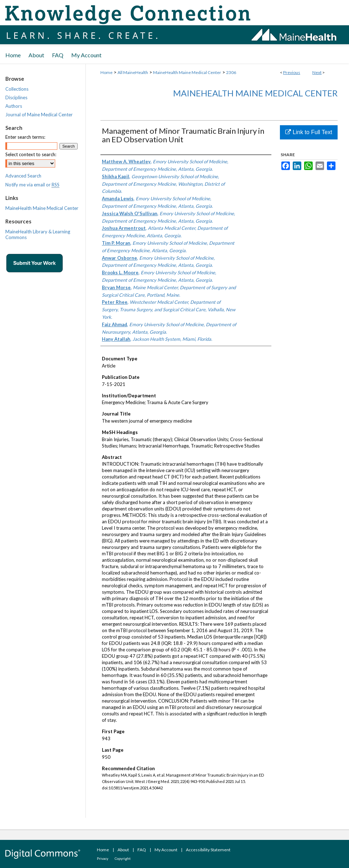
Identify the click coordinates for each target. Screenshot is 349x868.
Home (106, 72)
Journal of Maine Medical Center (39, 115)
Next (317, 72)
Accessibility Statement (208, 850)
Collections (17, 89)
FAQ (142, 850)
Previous (292, 72)
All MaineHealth (133, 72)
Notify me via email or (32, 185)
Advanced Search (23, 176)
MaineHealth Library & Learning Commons (38, 234)
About (123, 850)
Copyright (123, 858)
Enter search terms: (25, 137)
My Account (166, 850)
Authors (14, 106)
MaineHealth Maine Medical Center (187, 72)
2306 (231, 72)
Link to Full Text (309, 132)
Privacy (103, 858)
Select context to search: (31, 154)
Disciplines (16, 97)
